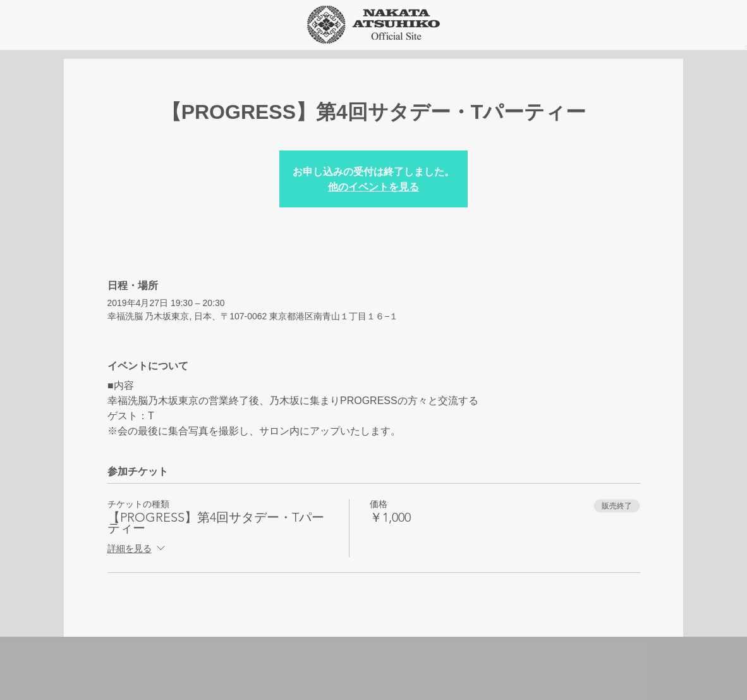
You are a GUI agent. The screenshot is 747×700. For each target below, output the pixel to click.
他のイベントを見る (373, 186)
